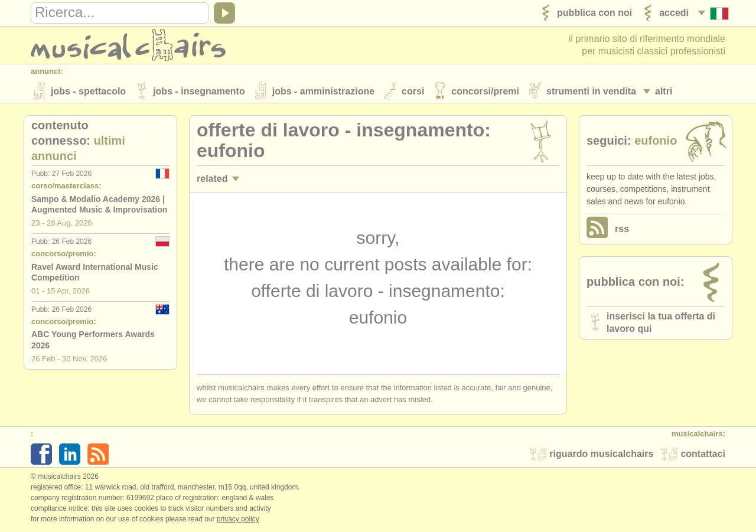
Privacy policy (238, 520)
